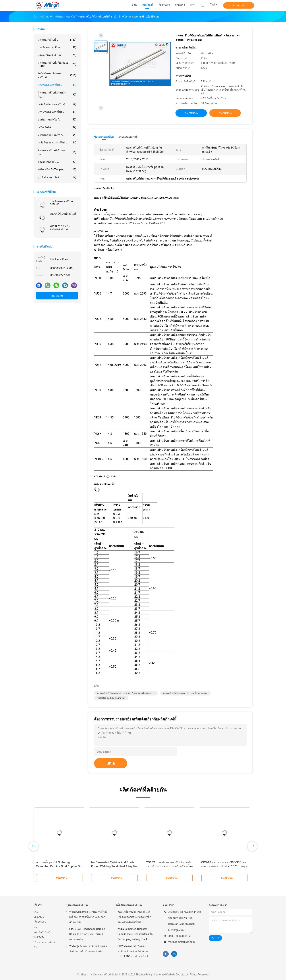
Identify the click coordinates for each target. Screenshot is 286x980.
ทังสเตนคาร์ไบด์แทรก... (57, 135)
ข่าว (36, 927)
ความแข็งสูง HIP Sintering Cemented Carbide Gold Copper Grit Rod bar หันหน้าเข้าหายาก (59, 866)
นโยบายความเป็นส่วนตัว (46, 945)
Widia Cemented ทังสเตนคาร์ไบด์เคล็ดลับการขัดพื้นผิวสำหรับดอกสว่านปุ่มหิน (88, 917)
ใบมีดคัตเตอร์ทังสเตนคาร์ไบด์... (57, 75)
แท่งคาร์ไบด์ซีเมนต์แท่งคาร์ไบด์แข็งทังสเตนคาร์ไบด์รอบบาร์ (126, 693)
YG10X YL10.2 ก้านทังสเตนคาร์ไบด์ (61, 228)
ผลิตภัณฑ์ (39, 917)
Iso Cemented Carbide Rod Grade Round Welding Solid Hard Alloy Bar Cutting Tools (114, 866)
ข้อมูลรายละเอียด (104, 137)
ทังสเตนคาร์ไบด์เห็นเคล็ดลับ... (57, 95)
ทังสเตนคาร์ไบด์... (57, 40)
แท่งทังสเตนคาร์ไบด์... (57, 85)
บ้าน (36, 912)
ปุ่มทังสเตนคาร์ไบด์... (57, 120)
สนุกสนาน (239, 5)
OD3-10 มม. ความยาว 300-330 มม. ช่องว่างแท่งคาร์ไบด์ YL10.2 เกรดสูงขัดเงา (224, 866)
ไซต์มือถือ (39, 937)
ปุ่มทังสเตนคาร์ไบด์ (77, 905)
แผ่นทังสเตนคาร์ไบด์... (57, 55)
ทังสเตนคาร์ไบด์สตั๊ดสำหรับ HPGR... (57, 64)
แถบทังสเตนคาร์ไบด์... (57, 47)
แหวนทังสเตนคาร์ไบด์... (57, 112)
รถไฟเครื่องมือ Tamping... (57, 169)
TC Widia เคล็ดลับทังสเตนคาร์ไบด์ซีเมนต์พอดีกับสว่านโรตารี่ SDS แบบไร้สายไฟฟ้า (134, 951)
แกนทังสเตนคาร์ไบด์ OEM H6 (61, 203)
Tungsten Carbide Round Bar (111, 698)
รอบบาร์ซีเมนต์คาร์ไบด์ (63, 214)
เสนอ (111, 763)
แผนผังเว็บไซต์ (42, 932)
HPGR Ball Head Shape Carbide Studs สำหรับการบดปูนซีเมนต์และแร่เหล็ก (87, 934)
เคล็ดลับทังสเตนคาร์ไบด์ (128, 905)
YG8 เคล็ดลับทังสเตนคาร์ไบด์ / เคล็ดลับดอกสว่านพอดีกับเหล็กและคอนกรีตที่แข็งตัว (135, 917)
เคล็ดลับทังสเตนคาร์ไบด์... (57, 104)
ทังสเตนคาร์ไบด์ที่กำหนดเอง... (57, 152)
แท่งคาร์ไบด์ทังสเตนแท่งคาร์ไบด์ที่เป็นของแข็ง (185, 693)
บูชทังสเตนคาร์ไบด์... (57, 177)
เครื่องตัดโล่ (57, 127)
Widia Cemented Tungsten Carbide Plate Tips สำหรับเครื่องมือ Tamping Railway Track (136, 934)
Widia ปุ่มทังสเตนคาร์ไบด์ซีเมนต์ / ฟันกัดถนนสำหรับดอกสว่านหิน (88, 949)
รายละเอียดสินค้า (128, 137)
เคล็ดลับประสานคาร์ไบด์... (57, 143)
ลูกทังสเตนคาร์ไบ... (57, 162)
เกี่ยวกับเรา (40, 922)
